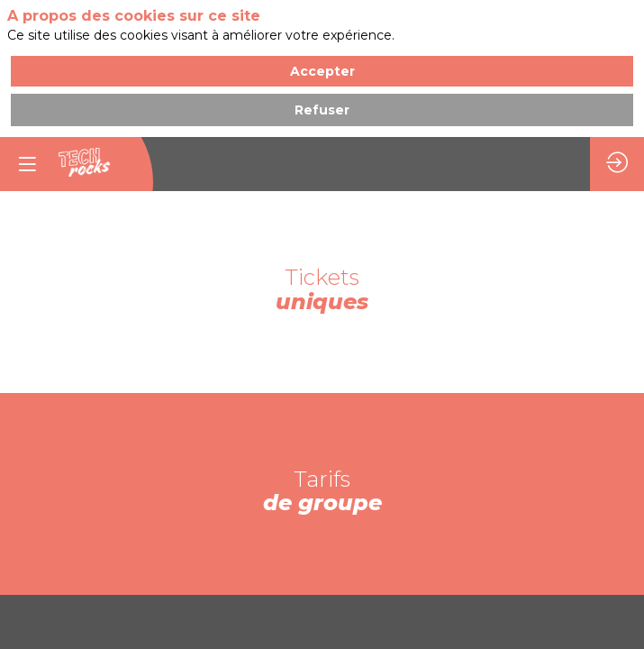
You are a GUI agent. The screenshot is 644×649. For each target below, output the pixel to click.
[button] (27, 164)
